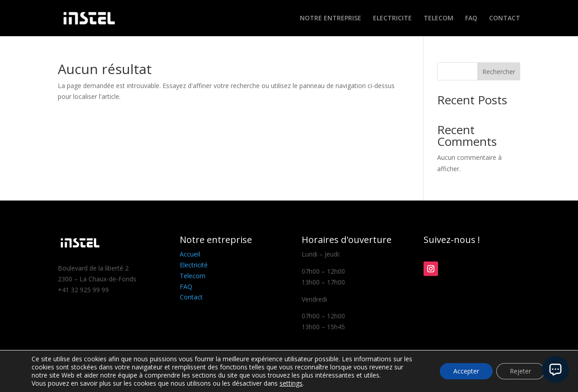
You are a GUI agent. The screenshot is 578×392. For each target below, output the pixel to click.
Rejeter (520, 371)
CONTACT (505, 19)
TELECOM (438, 19)
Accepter (466, 371)
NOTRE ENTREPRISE (331, 19)
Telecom (193, 276)
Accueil (190, 254)
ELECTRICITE (392, 19)
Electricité (194, 265)
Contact (191, 297)
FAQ (471, 19)
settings (291, 383)
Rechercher (499, 72)
